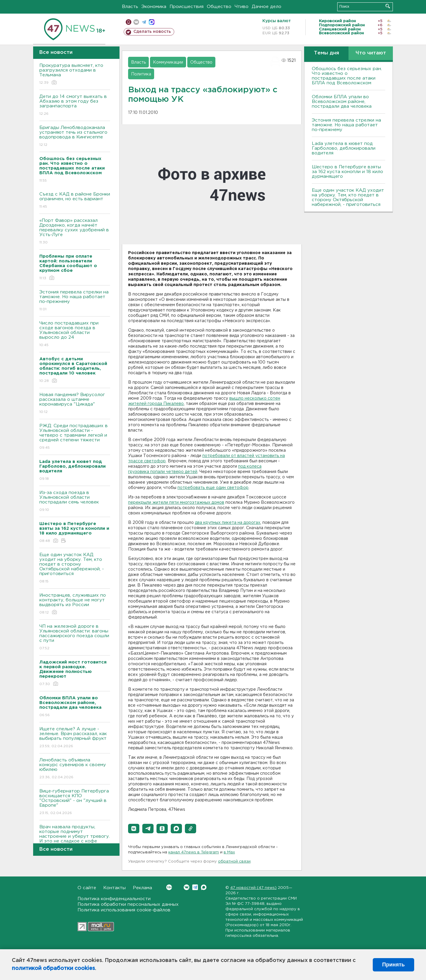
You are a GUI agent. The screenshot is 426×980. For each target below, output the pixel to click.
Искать (388, 6)
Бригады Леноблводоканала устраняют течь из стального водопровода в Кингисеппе (75, 137)
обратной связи (234, 862)
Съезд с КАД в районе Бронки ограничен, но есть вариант (75, 201)
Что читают (371, 53)
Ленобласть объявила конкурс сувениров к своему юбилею (75, 769)
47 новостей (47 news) (253, 888)
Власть (130, 7)
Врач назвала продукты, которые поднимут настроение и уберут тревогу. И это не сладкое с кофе (75, 838)
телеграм (144, 22)
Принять (393, 965)
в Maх (229, 852)
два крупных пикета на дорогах (228, 523)
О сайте (87, 888)
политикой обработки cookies (53, 968)
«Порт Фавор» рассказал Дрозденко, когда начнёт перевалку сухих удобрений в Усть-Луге (75, 232)
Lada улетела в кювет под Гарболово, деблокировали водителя (344, 148)
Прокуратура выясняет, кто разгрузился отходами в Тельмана (75, 74)
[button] (134, 829)
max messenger (152, 22)
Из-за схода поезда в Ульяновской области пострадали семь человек (75, 502)
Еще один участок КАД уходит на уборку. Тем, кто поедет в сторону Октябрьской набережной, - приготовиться (75, 568)
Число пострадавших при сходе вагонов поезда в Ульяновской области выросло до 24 (75, 334)
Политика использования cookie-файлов (124, 910)
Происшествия (187, 7)
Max (204, 887)
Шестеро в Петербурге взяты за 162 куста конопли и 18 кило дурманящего (347, 172)
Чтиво (242, 7)
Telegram (195, 887)
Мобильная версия (129, 22)
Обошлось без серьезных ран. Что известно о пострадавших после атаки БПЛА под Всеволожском (347, 76)
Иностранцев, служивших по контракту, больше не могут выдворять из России (75, 604)
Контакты (114, 888)
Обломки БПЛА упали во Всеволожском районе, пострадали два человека (342, 102)
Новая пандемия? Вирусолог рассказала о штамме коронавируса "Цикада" (75, 404)
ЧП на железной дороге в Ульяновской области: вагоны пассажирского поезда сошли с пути (75, 638)
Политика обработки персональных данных (128, 904)
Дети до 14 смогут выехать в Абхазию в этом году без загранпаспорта (75, 105)
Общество (219, 7)
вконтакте (136, 22)
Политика (141, 74)
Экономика (154, 7)
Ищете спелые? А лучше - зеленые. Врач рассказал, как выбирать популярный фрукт (75, 738)
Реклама (142, 888)
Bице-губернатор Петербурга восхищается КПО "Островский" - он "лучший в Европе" (75, 802)
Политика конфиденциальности (114, 899)
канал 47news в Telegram (194, 852)
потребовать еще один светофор (213, 488)
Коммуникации (168, 62)
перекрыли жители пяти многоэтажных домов (176, 503)
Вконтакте (169, 887)
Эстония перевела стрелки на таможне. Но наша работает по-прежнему (75, 301)
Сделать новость (152, 32)
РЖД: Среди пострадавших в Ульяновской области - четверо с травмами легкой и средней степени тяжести (75, 437)
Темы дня (326, 53)
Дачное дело (267, 7)
